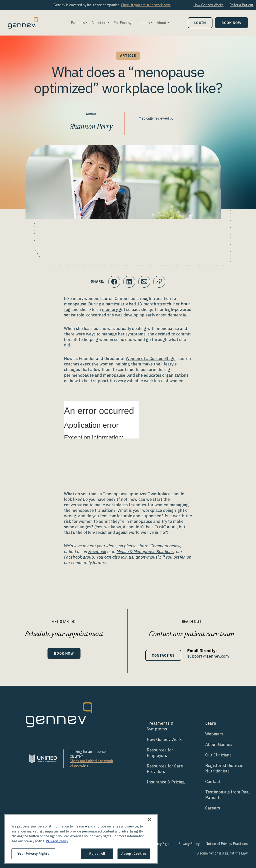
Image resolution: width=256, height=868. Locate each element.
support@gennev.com (208, 656)
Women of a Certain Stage (151, 358)
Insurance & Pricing (166, 782)
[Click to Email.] (144, 282)
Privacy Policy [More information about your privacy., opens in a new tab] (57, 841)
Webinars (214, 734)
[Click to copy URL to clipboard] (159, 282)
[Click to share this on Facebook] (114, 282)
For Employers (125, 23)
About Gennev (219, 744)
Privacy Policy (189, 844)
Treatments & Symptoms (160, 726)
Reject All (97, 854)
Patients (78, 23)
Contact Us (163, 655)
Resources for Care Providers (165, 769)
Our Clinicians (218, 755)
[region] (81, 839)
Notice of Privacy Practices (227, 844)
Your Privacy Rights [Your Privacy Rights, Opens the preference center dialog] (33, 854)
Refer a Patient (242, 5)
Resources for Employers (160, 753)
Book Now (231, 23)
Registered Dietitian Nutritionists (224, 768)
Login (200, 23)
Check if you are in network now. (146, 5)
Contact (213, 781)
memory (110, 309)
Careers (213, 808)
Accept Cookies (134, 854)
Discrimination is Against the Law (222, 853)
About (162, 23)
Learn (145, 23)
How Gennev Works (208, 5)
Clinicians (99, 23)
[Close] (149, 819)
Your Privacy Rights (158, 844)
